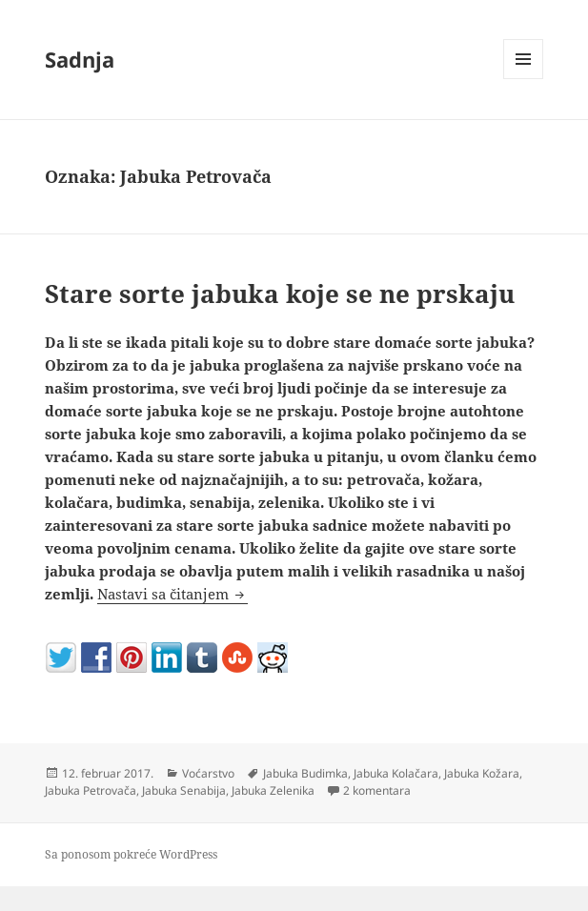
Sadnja (80, 59)
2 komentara (377, 790)
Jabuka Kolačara (396, 773)
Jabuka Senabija (184, 790)
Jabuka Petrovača (91, 790)
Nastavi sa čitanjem (172, 594)
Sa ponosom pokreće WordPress (131, 854)
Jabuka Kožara (482, 773)
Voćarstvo (208, 773)
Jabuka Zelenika (273, 790)
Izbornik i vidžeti (524, 79)
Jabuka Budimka (305, 773)
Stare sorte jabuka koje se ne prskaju (280, 294)
